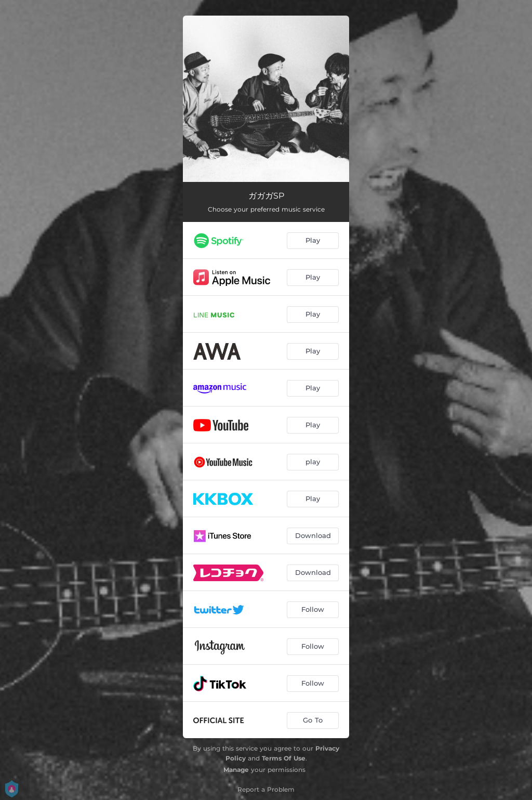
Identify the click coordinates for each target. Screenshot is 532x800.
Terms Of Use (284, 758)
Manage (236, 770)
